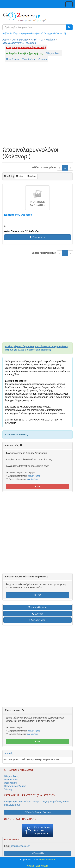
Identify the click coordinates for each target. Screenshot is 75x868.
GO (37, 487)
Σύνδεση (37, 614)
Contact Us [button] (38, 853)
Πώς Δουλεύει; (53, 53)
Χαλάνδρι (50, 40)
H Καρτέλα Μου (37, 607)
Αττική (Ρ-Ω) (37, 40)
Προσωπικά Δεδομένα (15, 786)
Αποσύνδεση (37, 620)
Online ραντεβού (20, 40)
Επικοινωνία (42, 866)
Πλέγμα (31, 176)
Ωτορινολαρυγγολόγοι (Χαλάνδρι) (19, 43)
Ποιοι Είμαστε (13, 59)
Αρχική (6, 40)
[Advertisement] (37, 106)
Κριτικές (9, 753)
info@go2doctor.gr (21, 846)
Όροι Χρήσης (29, 59)
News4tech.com (47, 860)
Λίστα (20, 176)
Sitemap (43, 59)
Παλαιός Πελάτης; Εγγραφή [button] (37, 812)
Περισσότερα (37, 237)
